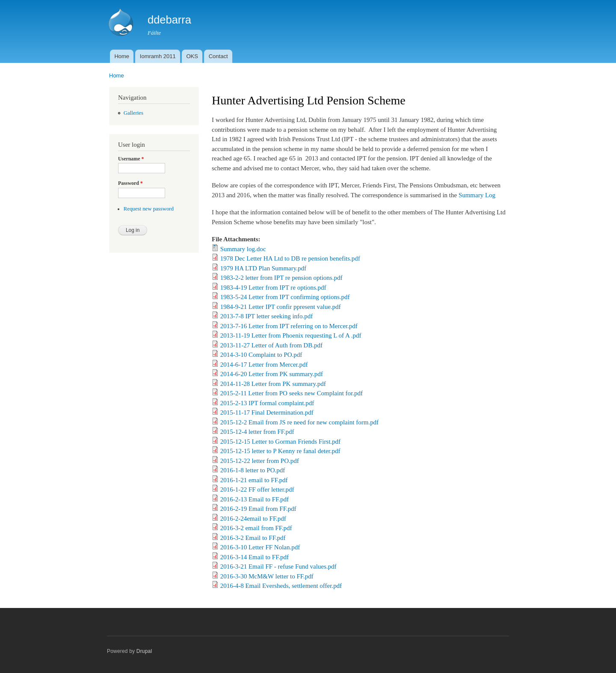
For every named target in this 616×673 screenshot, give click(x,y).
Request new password (149, 209)
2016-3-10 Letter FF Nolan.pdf (260, 547)
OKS (192, 56)
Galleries (133, 113)
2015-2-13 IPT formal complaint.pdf (267, 403)
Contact (218, 56)
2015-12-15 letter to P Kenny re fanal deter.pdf (280, 451)
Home (122, 56)
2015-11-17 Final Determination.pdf (267, 412)
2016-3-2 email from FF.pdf (256, 528)
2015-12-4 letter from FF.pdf (257, 432)
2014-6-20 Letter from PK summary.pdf (272, 374)
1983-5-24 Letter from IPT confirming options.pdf (285, 297)
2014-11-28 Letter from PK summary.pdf (273, 384)
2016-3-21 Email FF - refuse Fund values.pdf (278, 566)
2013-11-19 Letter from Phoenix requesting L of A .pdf (291, 335)
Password (130, 183)
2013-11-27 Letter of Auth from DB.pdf (271, 345)
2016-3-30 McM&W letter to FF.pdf (267, 576)
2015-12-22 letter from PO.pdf (260, 461)
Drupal (144, 651)
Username (131, 159)
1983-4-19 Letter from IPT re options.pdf (273, 288)
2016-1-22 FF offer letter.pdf (257, 489)
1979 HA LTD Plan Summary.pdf (263, 268)
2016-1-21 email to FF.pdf (254, 480)
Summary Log (477, 195)
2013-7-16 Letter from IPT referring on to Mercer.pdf (289, 326)
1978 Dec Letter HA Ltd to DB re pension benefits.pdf (290, 258)
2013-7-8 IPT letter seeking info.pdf (267, 316)
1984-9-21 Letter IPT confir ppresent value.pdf (281, 307)
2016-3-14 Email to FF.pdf (255, 557)
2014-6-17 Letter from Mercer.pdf (264, 365)
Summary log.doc (243, 249)
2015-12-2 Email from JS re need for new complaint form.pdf (299, 422)
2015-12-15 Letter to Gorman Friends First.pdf (280, 442)
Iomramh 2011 (158, 56)
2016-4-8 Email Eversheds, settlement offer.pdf (281, 586)
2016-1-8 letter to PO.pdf (253, 470)
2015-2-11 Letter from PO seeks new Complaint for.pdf (292, 393)
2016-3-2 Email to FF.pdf (253, 538)
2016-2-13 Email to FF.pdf (255, 499)
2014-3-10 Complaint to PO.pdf (261, 355)
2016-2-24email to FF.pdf (253, 519)
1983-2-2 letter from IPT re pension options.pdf (281, 278)
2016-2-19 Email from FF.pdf (258, 509)
